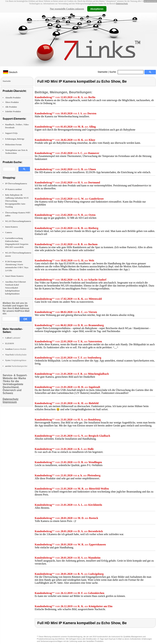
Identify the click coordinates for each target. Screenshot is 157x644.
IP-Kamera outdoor (14, 189)
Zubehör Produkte (13, 112)
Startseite (103, 72)
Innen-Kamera (11, 227)
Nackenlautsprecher (16, 366)
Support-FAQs (11, 133)
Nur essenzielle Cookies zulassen (67, 9)
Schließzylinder (16, 355)
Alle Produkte (11, 107)
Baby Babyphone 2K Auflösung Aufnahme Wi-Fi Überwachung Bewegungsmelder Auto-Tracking (17, 201)
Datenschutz (122, 4)
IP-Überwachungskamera (16, 184)
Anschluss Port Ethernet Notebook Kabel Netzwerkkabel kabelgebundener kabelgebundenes (15, 288)
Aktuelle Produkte (13, 98)
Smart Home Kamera (14, 276)
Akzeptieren (97, 9)
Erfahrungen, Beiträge (15, 139)
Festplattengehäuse (16, 360)
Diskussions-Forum (13, 145)
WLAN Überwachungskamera (18, 221)
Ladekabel (13, 338)
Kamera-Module (16, 349)
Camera (9, 232)
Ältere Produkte (12, 102)
